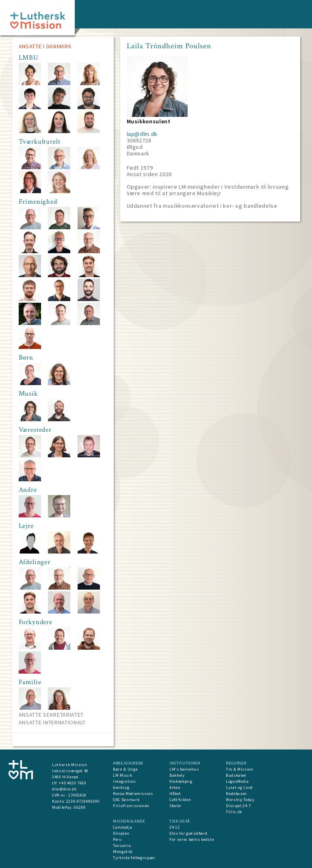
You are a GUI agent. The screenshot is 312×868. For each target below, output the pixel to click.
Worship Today (240, 800)
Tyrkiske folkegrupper (134, 858)
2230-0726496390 (83, 801)
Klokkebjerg (181, 781)
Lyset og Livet (239, 787)
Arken (175, 787)
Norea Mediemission (133, 794)
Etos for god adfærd (188, 833)
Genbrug (121, 787)
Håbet (175, 794)
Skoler (175, 806)
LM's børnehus (184, 769)
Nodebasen (236, 794)
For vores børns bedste (192, 839)
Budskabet (236, 775)
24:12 (174, 827)
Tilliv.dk (234, 812)
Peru (117, 839)
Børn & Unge (125, 769)
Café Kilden (180, 800)
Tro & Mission (239, 769)
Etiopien (121, 833)
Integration (124, 781)
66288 (80, 807)
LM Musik (122, 775)
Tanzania (122, 845)
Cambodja (122, 827)
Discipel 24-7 (238, 806)
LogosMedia (237, 781)
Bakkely (177, 775)
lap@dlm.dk (142, 134)
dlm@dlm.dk (64, 789)
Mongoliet (123, 852)
